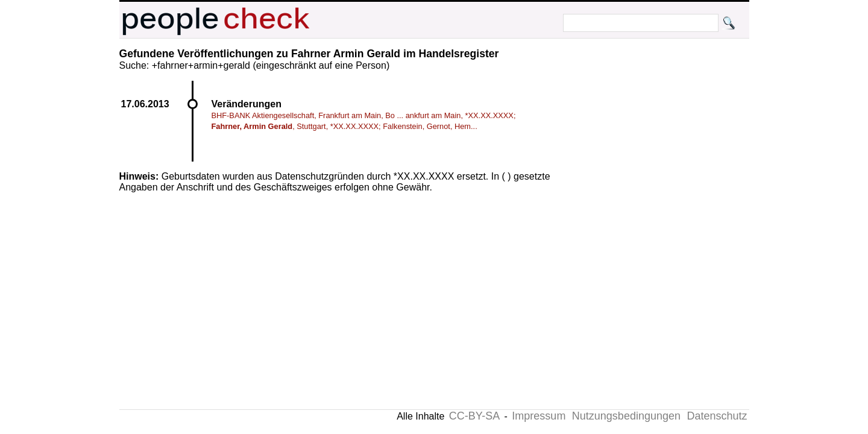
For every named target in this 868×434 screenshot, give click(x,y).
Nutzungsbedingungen (626, 416)
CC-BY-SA (474, 416)
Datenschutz (717, 416)
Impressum (539, 416)
